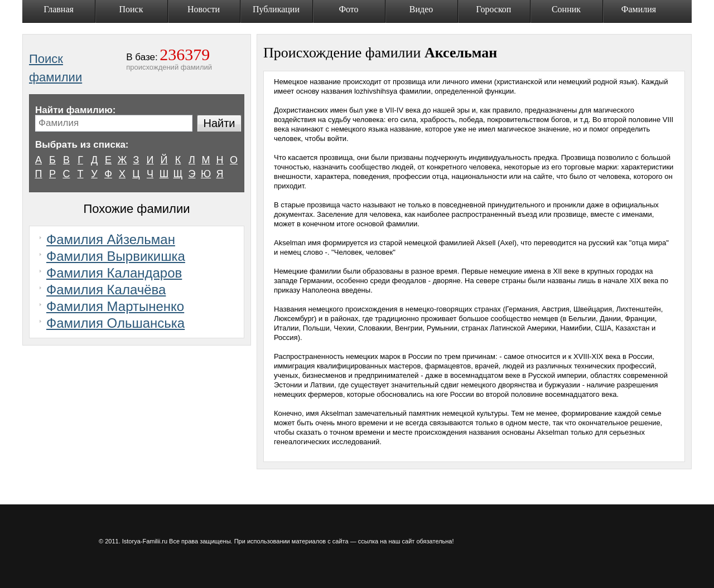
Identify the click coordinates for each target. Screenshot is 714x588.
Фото (348, 9)
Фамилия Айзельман (111, 239)
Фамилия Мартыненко (115, 306)
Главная (59, 9)
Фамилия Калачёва (106, 290)
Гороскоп (494, 9)
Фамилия (639, 9)
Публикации (276, 9)
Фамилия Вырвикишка (116, 256)
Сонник (566, 9)
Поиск (131, 9)
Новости (204, 9)
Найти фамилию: (75, 110)
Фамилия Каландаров (114, 273)
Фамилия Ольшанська (115, 323)
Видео (421, 9)
